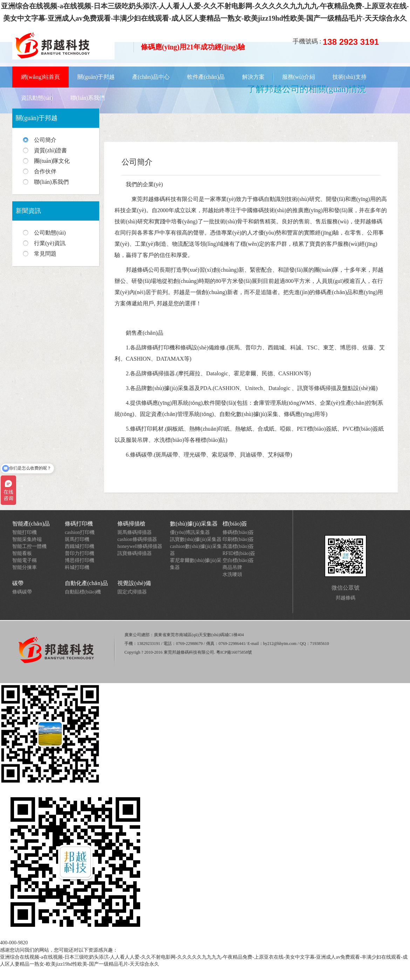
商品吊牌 (232, 567)
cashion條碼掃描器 (137, 539)
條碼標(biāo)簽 (238, 532)
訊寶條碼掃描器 (135, 553)
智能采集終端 (27, 539)
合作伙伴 (45, 171)
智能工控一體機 (29, 546)
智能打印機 (25, 532)
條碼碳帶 (22, 592)
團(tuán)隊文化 (52, 161)
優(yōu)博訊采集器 (190, 532)
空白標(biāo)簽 (238, 560)
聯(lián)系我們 (88, 98)
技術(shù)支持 (350, 77)
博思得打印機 (80, 560)
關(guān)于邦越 (96, 77)
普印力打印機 (80, 553)
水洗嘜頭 (232, 574)
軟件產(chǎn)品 (206, 77)
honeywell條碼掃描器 (140, 546)
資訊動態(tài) (37, 98)
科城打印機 (77, 567)
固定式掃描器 (132, 592)
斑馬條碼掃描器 (135, 532)
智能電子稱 (25, 560)
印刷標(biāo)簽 (238, 539)
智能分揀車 (25, 567)
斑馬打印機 (77, 539)
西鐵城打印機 (80, 546)
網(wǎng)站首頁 (40, 77)
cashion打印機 (80, 532)
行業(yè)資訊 (50, 243)
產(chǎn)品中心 (151, 77)
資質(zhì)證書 (50, 150)
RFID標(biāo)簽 (239, 553)
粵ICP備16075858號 (234, 652)
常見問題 (45, 254)
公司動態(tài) (50, 233)
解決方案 (253, 77)
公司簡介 (45, 140)
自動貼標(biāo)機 (83, 592)
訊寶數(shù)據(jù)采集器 (196, 539)
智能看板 (22, 553)
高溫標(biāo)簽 (238, 546)
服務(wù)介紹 (299, 77)
